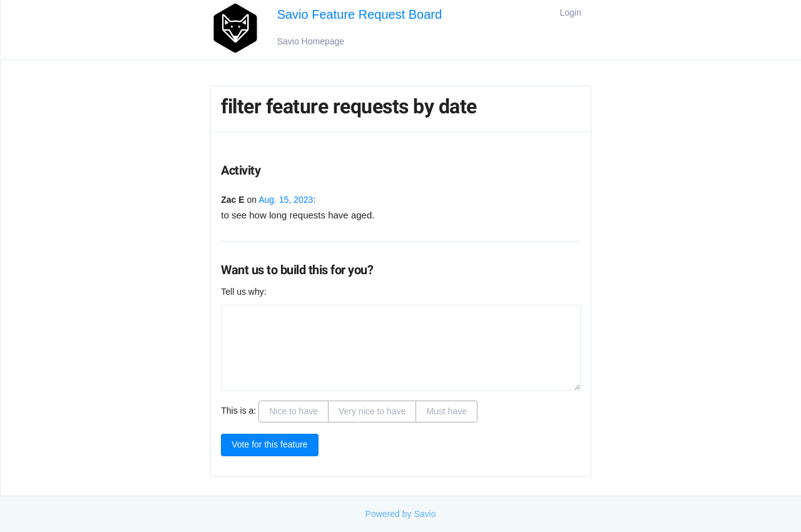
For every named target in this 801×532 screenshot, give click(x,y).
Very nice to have (372, 411)
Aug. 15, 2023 (286, 200)
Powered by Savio (401, 514)
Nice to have (293, 411)
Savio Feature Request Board (360, 14)
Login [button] (570, 13)
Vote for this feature (269, 444)
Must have (446, 411)
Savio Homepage (311, 41)
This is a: (238, 411)
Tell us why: (243, 292)
